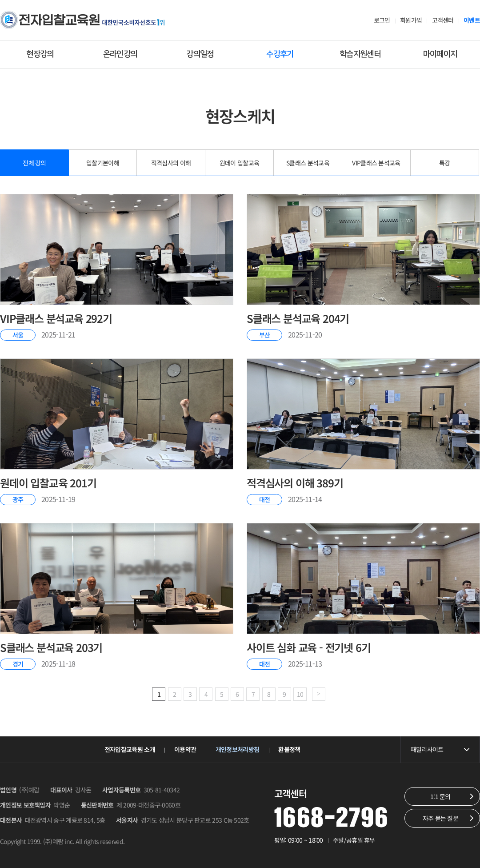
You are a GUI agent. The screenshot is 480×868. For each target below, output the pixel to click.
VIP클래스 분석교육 (376, 163)
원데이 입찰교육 (239, 163)
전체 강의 (34, 163)
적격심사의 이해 (171, 163)
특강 (445, 163)
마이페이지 (440, 54)
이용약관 (185, 749)
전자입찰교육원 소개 (130, 749)
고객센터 (443, 20)
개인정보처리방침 (237, 749)
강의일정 (200, 54)
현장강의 (40, 54)
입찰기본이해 (103, 163)
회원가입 (411, 20)
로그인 (382, 20)
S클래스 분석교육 (308, 163)
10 (300, 694)
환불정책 (289, 749)
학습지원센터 (360, 54)
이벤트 (472, 20)
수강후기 (280, 54)
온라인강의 (120, 54)
